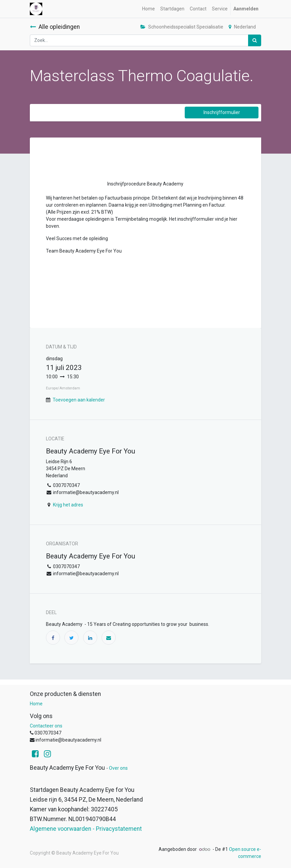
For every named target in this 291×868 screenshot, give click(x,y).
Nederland (242, 27)
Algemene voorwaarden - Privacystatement (86, 829)
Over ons (118, 768)
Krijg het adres (68, 505)
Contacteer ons (46, 726)
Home (36, 704)
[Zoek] (255, 40)
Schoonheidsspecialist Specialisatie (182, 27)
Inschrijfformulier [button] (222, 112)
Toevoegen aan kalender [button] (79, 400)
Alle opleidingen (55, 27)
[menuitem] (149, 9)
